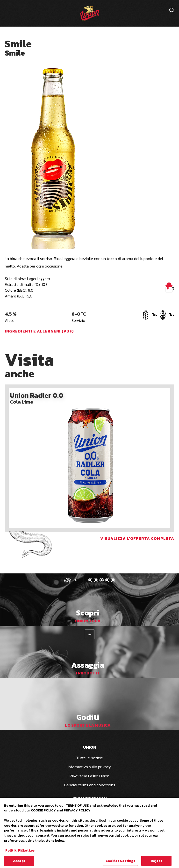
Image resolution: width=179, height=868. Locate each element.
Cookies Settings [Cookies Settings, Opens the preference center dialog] (120, 862)
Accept (19, 862)
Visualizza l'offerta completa (137, 538)
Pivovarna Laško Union (89, 776)
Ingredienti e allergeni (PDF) (39, 331)
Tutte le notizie (89, 758)
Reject (157, 862)
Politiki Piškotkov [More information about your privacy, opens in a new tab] (20, 852)
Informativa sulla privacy (89, 767)
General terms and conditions (90, 785)
